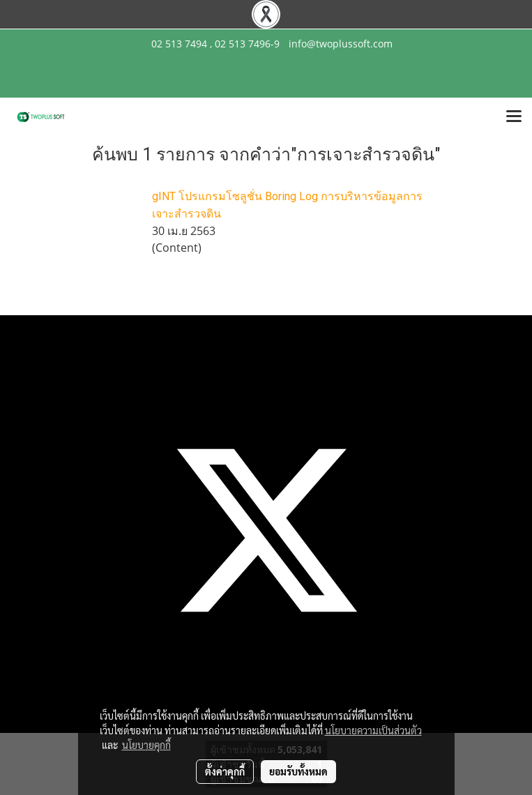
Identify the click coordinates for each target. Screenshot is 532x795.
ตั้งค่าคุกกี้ (225, 771)
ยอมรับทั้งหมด (298, 771)
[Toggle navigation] (514, 117)
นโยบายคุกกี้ (146, 745)
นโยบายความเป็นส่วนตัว (373, 730)
